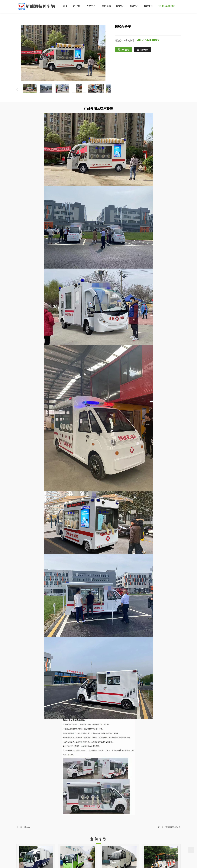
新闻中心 (134, 6)
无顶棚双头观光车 (173, 827)
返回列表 (142, 50)
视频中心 (120, 6)
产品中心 (91, 6)
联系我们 (148, 6)
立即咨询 (123, 50)
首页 (65, 6)
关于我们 (77, 6)
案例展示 (106, 6)
